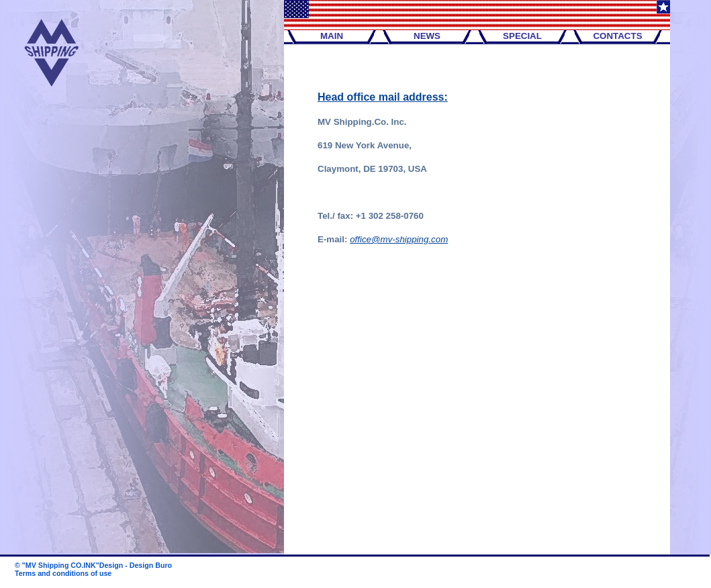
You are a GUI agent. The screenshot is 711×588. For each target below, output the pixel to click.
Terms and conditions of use (63, 573)
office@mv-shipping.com (399, 239)
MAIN (332, 36)
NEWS (427, 36)
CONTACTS (617, 36)
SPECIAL (522, 36)
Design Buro (151, 565)
